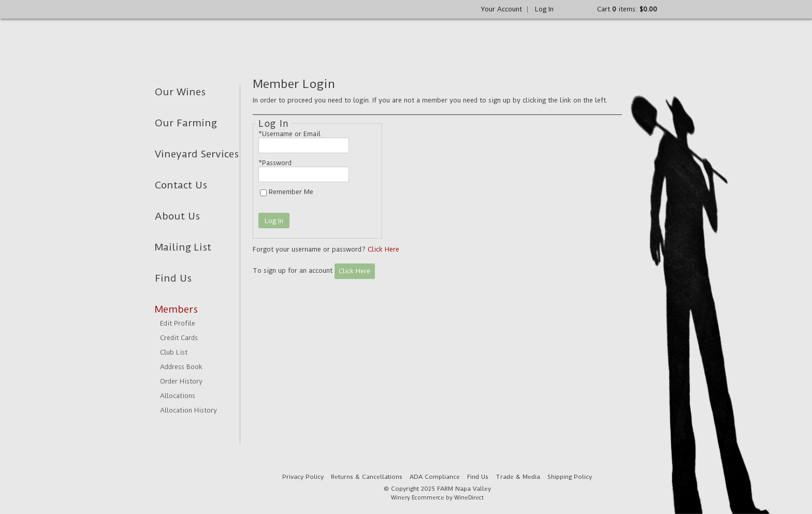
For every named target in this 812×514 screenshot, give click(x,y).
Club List (174, 352)
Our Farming (186, 123)
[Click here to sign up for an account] (355, 271)
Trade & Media (518, 477)
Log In (544, 9)
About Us (177, 216)
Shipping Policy (570, 477)
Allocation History (189, 410)
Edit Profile (178, 323)
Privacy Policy (303, 477)
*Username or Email (289, 134)
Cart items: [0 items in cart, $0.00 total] (627, 9)
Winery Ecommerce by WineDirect (437, 498)
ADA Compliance (435, 477)
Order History (181, 381)
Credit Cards (179, 338)
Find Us (173, 278)
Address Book (181, 367)
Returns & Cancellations (367, 477)
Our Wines (180, 92)
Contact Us (181, 185)
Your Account (502, 9)
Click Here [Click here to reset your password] (383, 249)
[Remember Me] (263, 193)
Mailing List (183, 247)
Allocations (178, 396)
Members (176, 309)
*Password (275, 163)
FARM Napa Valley (234, 42)
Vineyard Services (197, 154)
